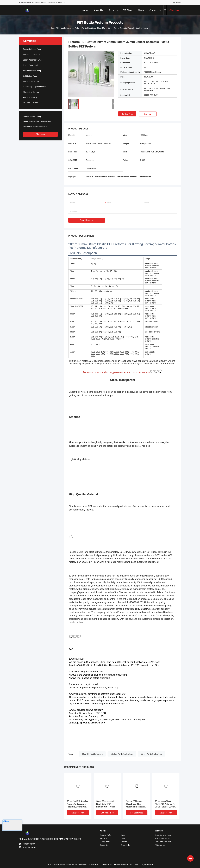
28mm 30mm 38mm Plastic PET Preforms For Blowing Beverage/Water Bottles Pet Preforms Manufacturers (165, 804)
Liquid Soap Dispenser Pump (35, 87)
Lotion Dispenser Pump (32, 60)
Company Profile (106, 835)
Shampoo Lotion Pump (32, 71)
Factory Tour (104, 839)
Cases (123, 839)
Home (53, 28)
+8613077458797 (40, 127)
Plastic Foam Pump (31, 81)
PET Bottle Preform (65, 28)
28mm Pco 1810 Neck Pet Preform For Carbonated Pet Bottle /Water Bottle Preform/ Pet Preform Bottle (77, 804)
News (123, 835)
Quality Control (105, 842)
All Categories (160, 845)
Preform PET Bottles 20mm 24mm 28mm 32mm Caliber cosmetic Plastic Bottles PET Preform (135, 804)
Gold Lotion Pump (30, 76)
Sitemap (124, 842)
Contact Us (104, 845)
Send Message (87, 220)
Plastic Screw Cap (30, 97)
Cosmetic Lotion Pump (32, 49)
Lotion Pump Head (30, 65)
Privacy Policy (126, 845)
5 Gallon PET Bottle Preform (122, 754)
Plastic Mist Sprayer (31, 92)
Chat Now (40, 134)
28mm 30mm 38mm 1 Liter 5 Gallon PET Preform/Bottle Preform (106, 804)
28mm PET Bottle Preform (92, 754)
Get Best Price (127, 114)
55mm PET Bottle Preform (151, 754)
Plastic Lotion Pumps (32, 55)
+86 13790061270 (44, 122)
